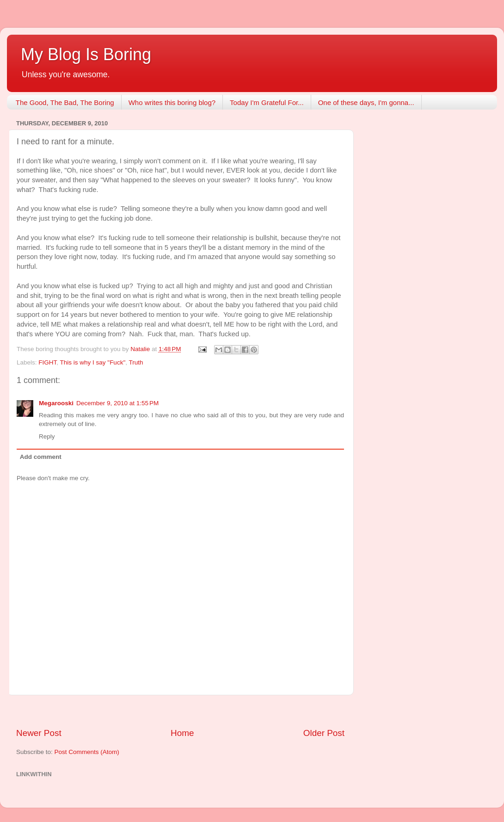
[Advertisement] (180, 711)
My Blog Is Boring (86, 54)
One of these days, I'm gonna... (366, 102)
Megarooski (56, 403)
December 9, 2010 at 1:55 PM (117, 403)
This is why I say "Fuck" (93, 362)
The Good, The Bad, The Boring (65, 102)
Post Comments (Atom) (87, 752)
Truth (136, 362)
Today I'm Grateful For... (267, 102)
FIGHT (47, 362)
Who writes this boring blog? (172, 102)
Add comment (41, 457)
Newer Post (39, 733)
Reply (47, 436)
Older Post (324, 733)
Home (182, 733)
